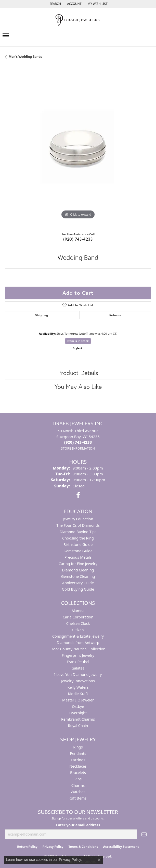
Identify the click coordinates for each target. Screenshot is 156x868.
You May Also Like (78, 386)
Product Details (78, 373)
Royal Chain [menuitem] (78, 726)
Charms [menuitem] (78, 785)
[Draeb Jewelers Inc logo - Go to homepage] (78, 20)
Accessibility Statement (121, 847)
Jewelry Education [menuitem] (78, 519)
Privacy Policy (53, 847)
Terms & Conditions (83, 847)
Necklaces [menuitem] (78, 766)
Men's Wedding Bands (25, 57)
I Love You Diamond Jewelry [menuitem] (78, 675)
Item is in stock (78, 341)
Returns (115, 315)
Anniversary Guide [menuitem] (78, 583)
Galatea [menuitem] (78, 668)
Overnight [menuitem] (78, 713)
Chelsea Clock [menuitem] (78, 623)
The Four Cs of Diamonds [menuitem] (78, 525)
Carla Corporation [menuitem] (78, 617)
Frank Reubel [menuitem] (78, 662)
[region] (78, 147)
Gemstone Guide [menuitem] (78, 551)
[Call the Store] (78, 442)
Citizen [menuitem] (78, 630)
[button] (55, 4)
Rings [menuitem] (78, 747)
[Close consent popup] (99, 860)
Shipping (42, 315)
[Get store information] (78, 448)
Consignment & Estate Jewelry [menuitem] (78, 636)
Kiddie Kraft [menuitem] (78, 694)
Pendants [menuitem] (78, 753)
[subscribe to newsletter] (144, 834)
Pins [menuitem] (78, 779)
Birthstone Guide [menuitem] (78, 544)
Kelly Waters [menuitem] (78, 687)
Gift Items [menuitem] (78, 798)
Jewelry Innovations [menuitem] (78, 681)
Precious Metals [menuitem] (78, 557)
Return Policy (27, 847)
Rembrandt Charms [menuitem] (78, 719)
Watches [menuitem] (78, 792)
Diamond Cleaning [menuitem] (78, 570)
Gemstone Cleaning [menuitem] (78, 576)
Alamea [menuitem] (78, 611)
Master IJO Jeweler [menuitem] (78, 700)
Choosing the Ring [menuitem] (78, 538)
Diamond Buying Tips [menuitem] (78, 532)
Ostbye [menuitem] (78, 706)
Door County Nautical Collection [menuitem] (78, 649)
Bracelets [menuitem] (78, 773)
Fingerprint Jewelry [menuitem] (78, 655)
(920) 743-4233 (78, 239)
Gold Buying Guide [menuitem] (78, 589)
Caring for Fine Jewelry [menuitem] (78, 564)
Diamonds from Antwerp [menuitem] (78, 643)
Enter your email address (78, 825)
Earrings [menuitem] (78, 760)
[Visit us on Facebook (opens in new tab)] (78, 495)
